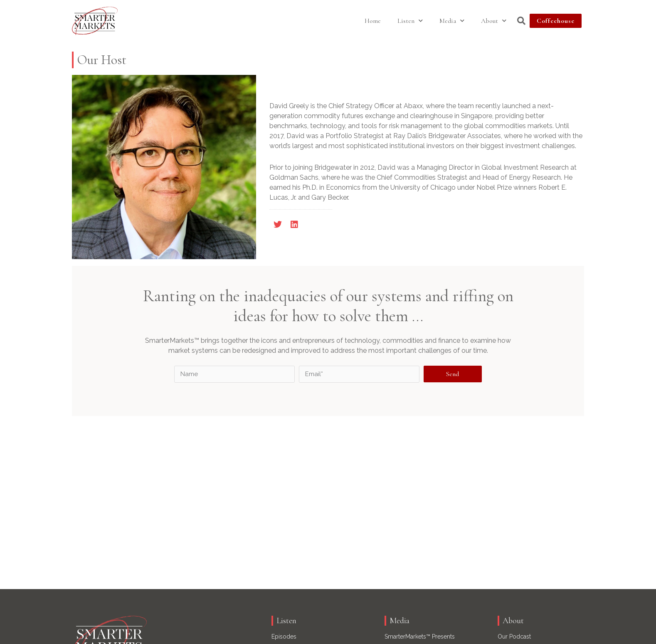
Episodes (284, 637)
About (494, 21)
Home (373, 21)
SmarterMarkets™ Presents (420, 637)
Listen (410, 21)
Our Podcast (514, 637)
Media (452, 21)
